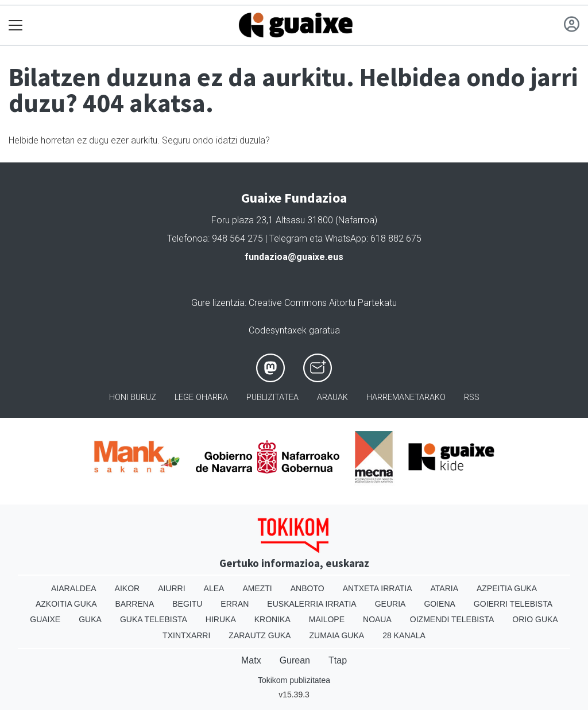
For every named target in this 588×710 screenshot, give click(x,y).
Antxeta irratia (378, 588)
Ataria (444, 588)
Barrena (135, 604)
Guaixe (45, 619)
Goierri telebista (513, 604)
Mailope (327, 619)
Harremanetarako (406, 397)
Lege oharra (201, 397)
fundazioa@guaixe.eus (294, 257)
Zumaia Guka (336, 635)
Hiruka (221, 619)
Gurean (295, 660)
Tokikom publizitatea (294, 680)
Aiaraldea (74, 588)
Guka (90, 619)
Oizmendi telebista (452, 619)
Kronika (272, 619)
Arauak (332, 397)
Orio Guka (535, 619)
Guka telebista (154, 619)
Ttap (338, 660)
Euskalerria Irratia (312, 604)
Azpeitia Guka (507, 588)
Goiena (439, 604)
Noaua (377, 619)
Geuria (390, 604)
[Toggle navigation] (16, 26)
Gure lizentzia (218, 303)
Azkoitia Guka (66, 604)
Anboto (307, 588)
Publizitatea (272, 397)
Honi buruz (133, 397)
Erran (235, 604)
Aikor (127, 588)
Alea (214, 588)
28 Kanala (404, 635)
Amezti (257, 588)
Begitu (187, 604)
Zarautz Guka (260, 635)
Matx (251, 660)
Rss (472, 397)
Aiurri (171, 588)
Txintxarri (186, 635)
